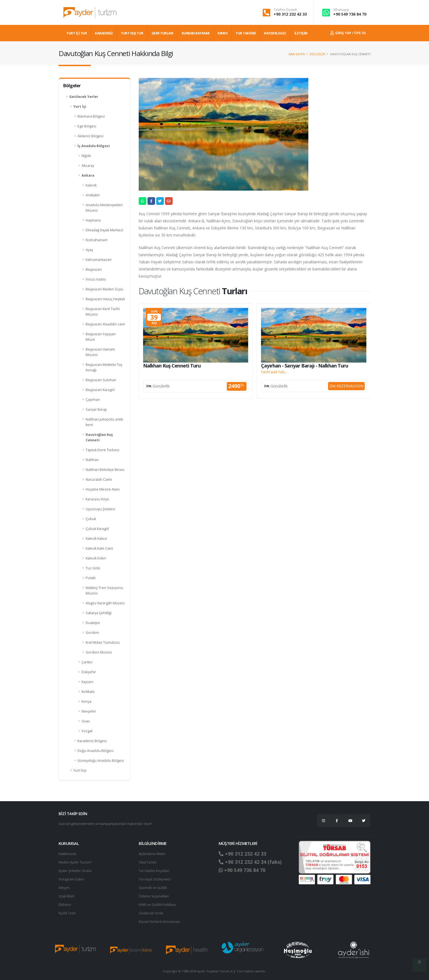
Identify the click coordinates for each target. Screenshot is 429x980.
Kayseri (87, 682)
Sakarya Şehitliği (99, 613)
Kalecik (91, 185)
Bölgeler (318, 54)
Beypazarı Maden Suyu (104, 289)
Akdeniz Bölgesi (90, 136)
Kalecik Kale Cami (99, 548)
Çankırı (87, 662)
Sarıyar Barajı (96, 409)
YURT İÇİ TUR (77, 33)
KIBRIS (222, 33)
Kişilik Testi (67, 911)
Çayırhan (93, 400)
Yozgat (87, 731)
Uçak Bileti (67, 895)
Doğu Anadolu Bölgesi (95, 751)
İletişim (64, 886)
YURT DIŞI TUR (132, 33)
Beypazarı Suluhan (101, 380)
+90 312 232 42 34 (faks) (252, 862)
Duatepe (93, 623)
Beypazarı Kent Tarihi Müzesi (103, 312)
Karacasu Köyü (97, 499)
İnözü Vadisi (96, 279)
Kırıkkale (88, 692)
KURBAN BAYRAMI (196, 33)
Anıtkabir (93, 195)
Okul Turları (148, 862)
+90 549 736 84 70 (350, 14)
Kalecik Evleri (96, 558)
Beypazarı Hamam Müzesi (100, 352)
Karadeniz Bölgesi (92, 741)
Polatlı (91, 578)
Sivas (86, 721)
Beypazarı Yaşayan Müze (101, 337)
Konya (86, 702)
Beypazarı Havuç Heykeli (105, 299)
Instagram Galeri (72, 878)
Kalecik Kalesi (96, 539)
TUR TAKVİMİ (246, 33)
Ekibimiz (65, 903)
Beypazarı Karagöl (100, 390)
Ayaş (89, 250)
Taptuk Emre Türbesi (102, 450)
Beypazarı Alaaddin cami (105, 324)
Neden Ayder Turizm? (76, 862)
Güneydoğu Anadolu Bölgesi (101, 761)
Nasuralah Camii (99, 479)
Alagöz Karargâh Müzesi (105, 603)
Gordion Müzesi (99, 652)
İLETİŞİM (301, 33)
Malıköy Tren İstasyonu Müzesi (104, 590)
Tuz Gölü (93, 568)
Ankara (88, 175)
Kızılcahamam (97, 240)
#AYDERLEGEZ (275, 33)
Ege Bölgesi (87, 126)
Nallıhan (92, 460)
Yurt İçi (80, 107)
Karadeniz (104, 33)
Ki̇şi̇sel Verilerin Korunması (160, 919)
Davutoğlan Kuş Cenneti (99, 437)
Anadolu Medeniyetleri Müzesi (104, 208)
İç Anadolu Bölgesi (94, 146)
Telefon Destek (285, 10)
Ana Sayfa (297, 54)
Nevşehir (89, 711)
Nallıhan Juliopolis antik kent (104, 422)
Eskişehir (89, 672)
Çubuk (91, 519)
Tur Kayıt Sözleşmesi (155, 878)
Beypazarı (94, 269)
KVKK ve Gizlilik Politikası (158, 903)
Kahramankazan (99, 260)
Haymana (93, 220)
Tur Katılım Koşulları (154, 870)
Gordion (92, 633)
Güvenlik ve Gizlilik (153, 886)
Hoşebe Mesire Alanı (103, 489)
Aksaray (88, 166)
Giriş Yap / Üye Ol (348, 33)
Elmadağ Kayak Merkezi (104, 230)
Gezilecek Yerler (84, 97)
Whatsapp (341, 10)
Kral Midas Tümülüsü (103, 642)
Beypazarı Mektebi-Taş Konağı (104, 367)
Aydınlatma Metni (153, 854)
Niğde (86, 156)
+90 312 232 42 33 (290, 14)
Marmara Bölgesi (91, 116)
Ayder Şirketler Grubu (76, 870)
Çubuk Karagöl (97, 529)
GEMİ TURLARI (163, 33)
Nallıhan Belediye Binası (105, 470)
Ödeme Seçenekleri (155, 895)
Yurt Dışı (80, 770)
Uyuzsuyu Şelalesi (100, 509)
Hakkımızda (68, 854)
